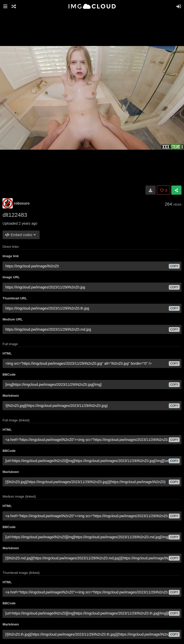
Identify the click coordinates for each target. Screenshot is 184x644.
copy (174, 266)
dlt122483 (15, 215)
